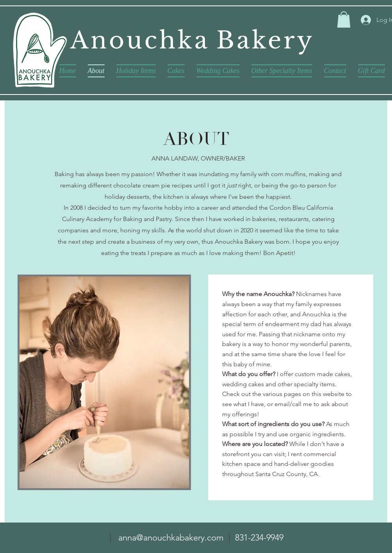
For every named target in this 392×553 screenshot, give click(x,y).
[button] (344, 20)
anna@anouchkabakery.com (171, 538)
